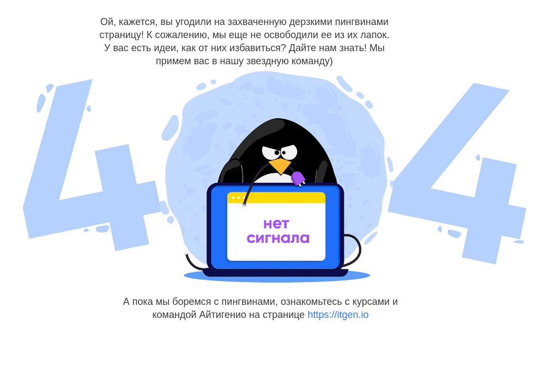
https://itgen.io (338, 315)
